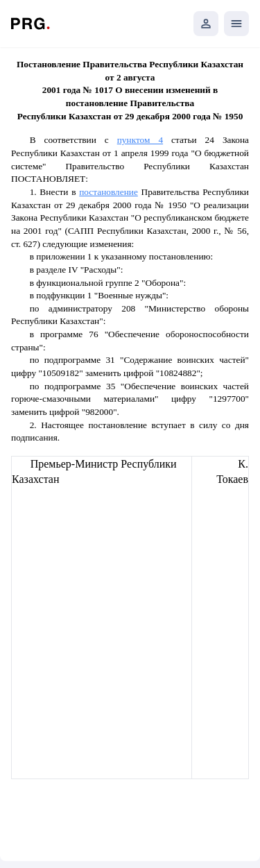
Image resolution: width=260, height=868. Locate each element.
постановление (109, 192)
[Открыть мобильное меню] (236, 24)
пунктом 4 (140, 140)
